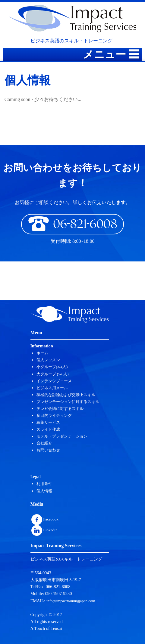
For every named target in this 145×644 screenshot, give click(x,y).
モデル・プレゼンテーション (62, 436)
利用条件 (44, 484)
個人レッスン (48, 360)
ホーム (42, 353)
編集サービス (48, 422)
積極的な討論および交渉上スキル (66, 395)
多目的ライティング (54, 415)
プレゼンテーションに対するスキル (68, 402)
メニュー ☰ (111, 55)
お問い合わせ (48, 450)
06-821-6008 (72, 224)
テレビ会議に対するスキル (60, 409)
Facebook (45, 519)
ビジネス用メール (52, 388)
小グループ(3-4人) (52, 367)
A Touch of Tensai (46, 628)
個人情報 (44, 491)
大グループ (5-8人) (53, 374)
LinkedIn (44, 530)
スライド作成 (48, 429)
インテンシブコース (54, 381)
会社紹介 (44, 443)
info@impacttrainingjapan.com (71, 601)
